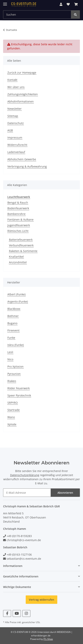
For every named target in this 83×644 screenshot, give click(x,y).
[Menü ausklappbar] (5, 2)
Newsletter (15, 109)
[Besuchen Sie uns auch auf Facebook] (7, 613)
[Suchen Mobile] (37, 15)
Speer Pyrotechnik (19, 395)
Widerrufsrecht (17, 145)
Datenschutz (16, 123)
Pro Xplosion (15, 367)
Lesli (10, 352)
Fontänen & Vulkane (20, 220)
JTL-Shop (48, 639)
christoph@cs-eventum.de (24, 540)
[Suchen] (75, 15)
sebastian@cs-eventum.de (24, 559)
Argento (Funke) (18, 302)
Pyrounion (14, 374)
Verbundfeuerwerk (21, 245)
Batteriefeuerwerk (21, 240)
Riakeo (12, 381)
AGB (10, 130)
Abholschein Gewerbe (22, 159)
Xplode (12, 424)
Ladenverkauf (16, 152)
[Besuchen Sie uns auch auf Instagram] (26, 613)
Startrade (14, 410)
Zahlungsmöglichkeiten (23, 94)
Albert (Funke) (16, 294)
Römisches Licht (18, 231)
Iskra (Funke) (16, 345)
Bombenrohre (16, 214)
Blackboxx (14, 309)
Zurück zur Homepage (22, 73)
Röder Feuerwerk (19, 388)
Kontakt (12, 80)
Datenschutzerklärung (25, 475)
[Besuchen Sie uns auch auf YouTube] (17, 613)
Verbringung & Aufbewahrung (27, 166)
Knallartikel (16, 257)
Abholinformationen (21, 101)
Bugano (12, 323)
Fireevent (13, 330)
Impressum (15, 138)
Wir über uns (16, 87)
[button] (61, 4)
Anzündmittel (18, 262)
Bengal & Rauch (18, 203)
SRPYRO (13, 403)
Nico (10, 359)
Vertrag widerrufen (41, 600)
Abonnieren (65, 493)
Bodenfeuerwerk (18, 208)
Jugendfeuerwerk (19, 225)
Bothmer (13, 316)
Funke (11, 338)
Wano (11, 417)
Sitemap (13, 116)
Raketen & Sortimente (23, 251)
